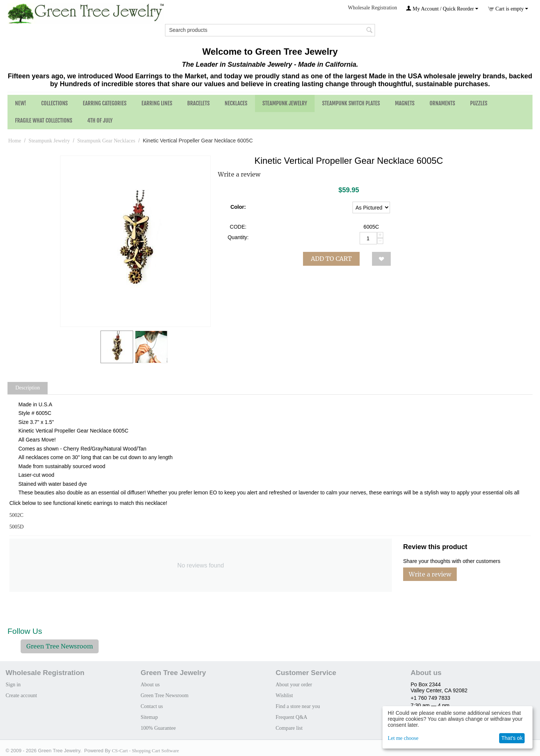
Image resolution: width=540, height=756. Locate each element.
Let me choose (403, 738)
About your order (294, 685)
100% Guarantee (158, 728)
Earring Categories (105, 103)
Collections (55, 103)
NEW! (21, 103)
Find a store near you (298, 706)
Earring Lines (157, 103)
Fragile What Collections (44, 121)
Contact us (152, 706)
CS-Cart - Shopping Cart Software (145, 751)
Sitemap (149, 717)
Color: (238, 207)
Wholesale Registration (373, 8)
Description (28, 388)
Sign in (13, 685)
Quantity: (238, 237)
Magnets (405, 103)
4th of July (100, 121)
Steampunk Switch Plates (351, 103)
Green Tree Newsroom (60, 646)
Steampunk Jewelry (285, 103)
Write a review (239, 174)
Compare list (289, 728)
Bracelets (198, 103)
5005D (16, 527)
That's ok (512, 738)
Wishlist (284, 695)
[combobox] (270, 30)
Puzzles (479, 103)
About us (150, 685)
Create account (21, 695)
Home (15, 141)
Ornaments (442, 103)
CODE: (238, 227)
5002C (16, 515)
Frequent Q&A (291, 717)
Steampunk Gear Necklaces (106, 141)
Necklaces (236, 103)
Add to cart (331, 259)
